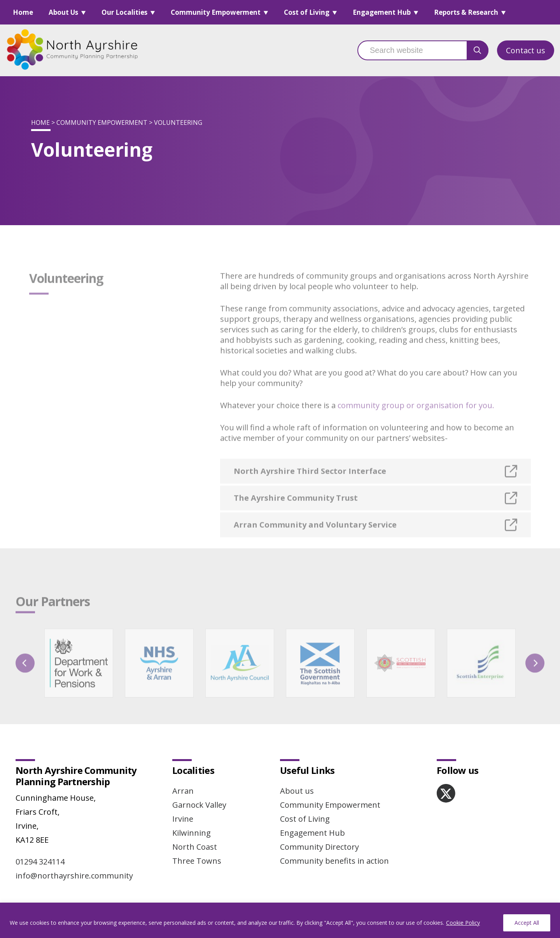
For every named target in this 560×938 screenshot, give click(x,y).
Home (23, 12)
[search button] (478, 50)
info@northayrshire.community (74, 876)
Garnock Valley (199, 805)
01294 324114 (40, 862)
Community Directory (319, 847)
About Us (63, 12)
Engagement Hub (382, 12)
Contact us (526, 50)
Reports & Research (466, 12)
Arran (183, 791)
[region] (280, 920)
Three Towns (197, 861)
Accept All (527, 923)
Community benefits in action (334, 861)
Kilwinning (192, 833)
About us (297, 791)
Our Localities (124, 12)
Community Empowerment (216, 12)
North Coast (195, 847)
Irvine (183, 819)
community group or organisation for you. (416, 416)
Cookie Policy (463, 923)
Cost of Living (307, 12)
